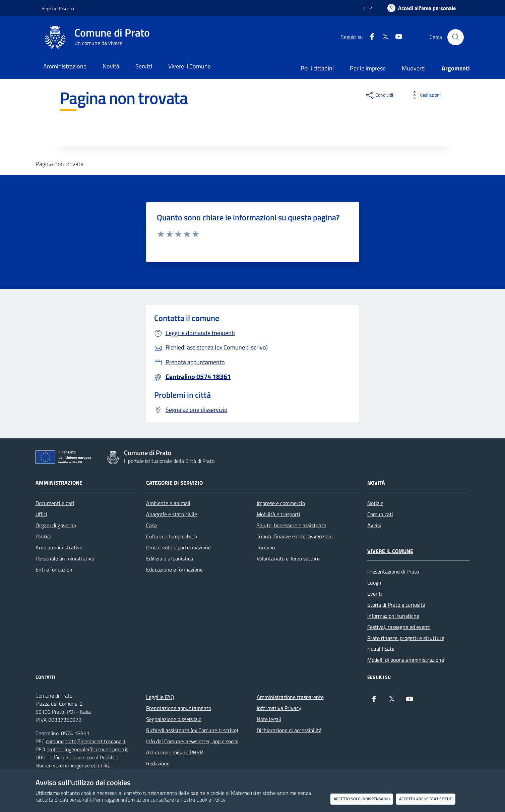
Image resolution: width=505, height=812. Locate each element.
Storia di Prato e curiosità (396, 605)
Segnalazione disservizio (174, 719)
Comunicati (380, 514)
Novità (376, 483)
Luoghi (375, 583)
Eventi (375, 594)
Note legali (269, 719)
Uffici (41, 514)
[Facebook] (369, 37)
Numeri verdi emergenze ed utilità (73, 765)
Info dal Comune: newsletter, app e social (192, 741)
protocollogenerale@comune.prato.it (87, 749)
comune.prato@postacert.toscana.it (86, 741)
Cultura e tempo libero (172, 536)
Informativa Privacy (279, 708)
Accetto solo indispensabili (362, 799)
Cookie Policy (211, 800)
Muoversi (414, 68)
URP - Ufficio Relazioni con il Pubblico (77, 757)
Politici (43, 536)
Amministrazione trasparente (290, 697)
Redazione (158, 763)
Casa (151, 525)
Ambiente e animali (168, 503)
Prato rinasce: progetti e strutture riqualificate (406, 643)
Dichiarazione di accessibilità (289, 730)
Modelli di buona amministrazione (406, 660)
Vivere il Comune (390, 551)
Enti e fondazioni (55, 570)
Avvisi (374, 525)
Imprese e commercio (281, 503)
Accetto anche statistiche (426, 799)
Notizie (375, 503)
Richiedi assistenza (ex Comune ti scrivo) (192, 730)
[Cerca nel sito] (455, 37)
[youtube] (396, 37)
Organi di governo (56, 525)
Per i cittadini (317, 68)
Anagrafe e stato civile (172, 514)
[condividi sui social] (379, 95)
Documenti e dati (55, 503)
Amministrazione (59, 483)
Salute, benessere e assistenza (292, 525)
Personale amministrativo (65, 558)
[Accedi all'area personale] (422, 8)
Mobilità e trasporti (278, 514)
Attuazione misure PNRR (175, 752)
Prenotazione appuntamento (179, 708)
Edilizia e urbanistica (170, 558)
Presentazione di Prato (393, 572)
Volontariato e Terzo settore (288, 558)
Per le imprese (368, 68)
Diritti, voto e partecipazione (178, 547)
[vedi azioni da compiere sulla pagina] (425, 95)
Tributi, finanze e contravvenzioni (295, 536)
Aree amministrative (59, 547)
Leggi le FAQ (160, 697)
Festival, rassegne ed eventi (399, 627)
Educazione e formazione (174, 570)
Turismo (266, 547)
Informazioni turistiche (393, 616)
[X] (383, 37)
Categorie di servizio (174, 483)
